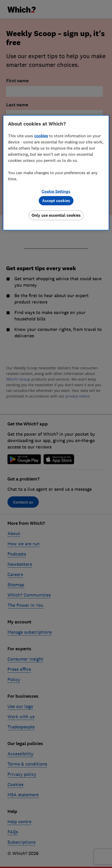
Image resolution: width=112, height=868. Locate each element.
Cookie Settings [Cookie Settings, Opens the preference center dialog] (56, 191)
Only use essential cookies (56, 215)
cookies (41, 136)
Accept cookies (56, 201)
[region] (56, 173)
